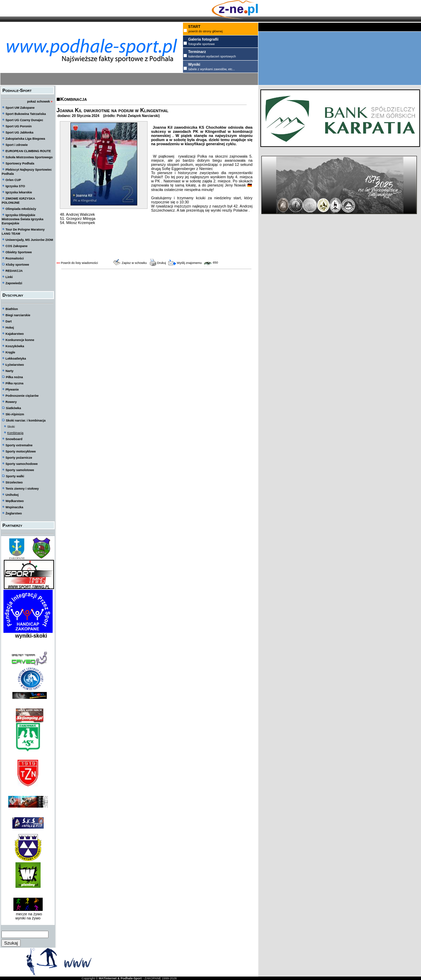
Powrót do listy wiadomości (79, 263)
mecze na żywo (28, 914)
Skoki (11, 427)
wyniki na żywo (28, 918)
